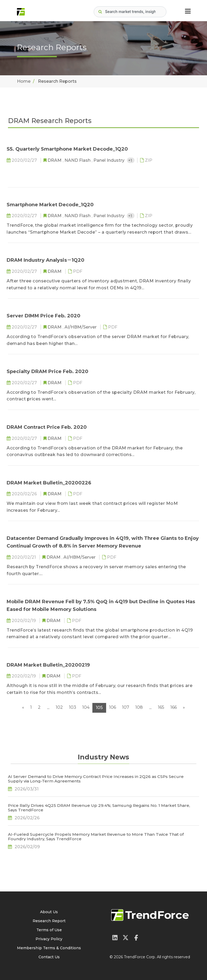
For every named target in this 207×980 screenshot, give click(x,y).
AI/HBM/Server (81, 327)
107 (126, 707)
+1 (131, 160)
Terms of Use (49, 930)
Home (24, 81)
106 (113, 707)
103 (73, 707)
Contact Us (49, 957)
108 (139, 707)
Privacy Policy (49, 939)
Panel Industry (109, 160)
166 (174, 707)
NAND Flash (78, 160)
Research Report (49, 921)
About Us (49, 912)
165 (161, 707)
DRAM (55, 160)
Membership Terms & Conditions (49, 948)
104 (86, 707)
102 (59, 707)
